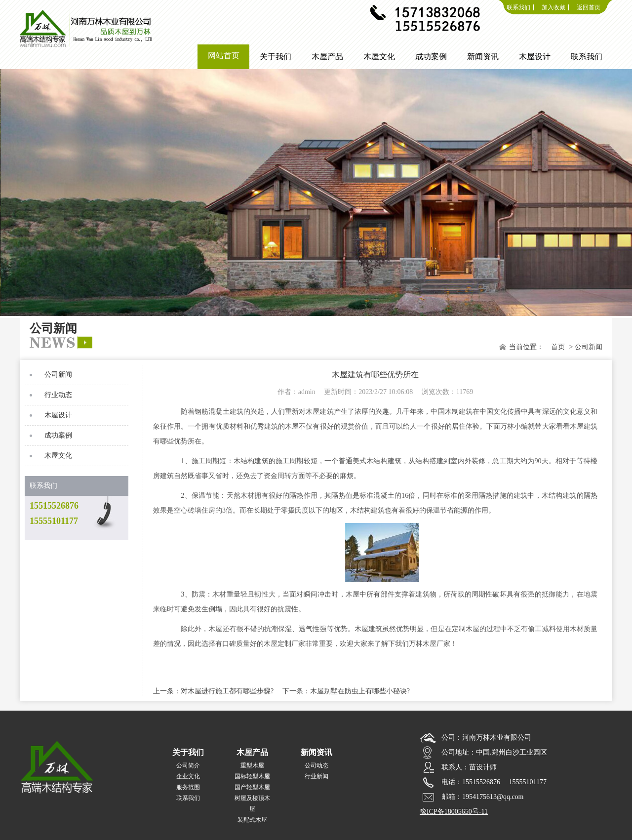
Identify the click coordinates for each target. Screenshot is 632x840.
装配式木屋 (252, 820)
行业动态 (58, 395)
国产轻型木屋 (252, 787)
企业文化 (188, 776)
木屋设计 (58, 415)
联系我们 (518, 7)
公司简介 (188, 765)
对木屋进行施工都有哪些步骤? (227, 691)
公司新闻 (58, 375)
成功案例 (58, 435)
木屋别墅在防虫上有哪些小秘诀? (360, 691)
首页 (558, 347)
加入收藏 (553, 7)
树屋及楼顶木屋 (252, 803)
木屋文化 (58, 456)
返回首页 (589, 7)
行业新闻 (316, 776)
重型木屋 (252, 765)
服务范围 (188, 787)
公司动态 (316, 765)
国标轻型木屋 (252, 776)
